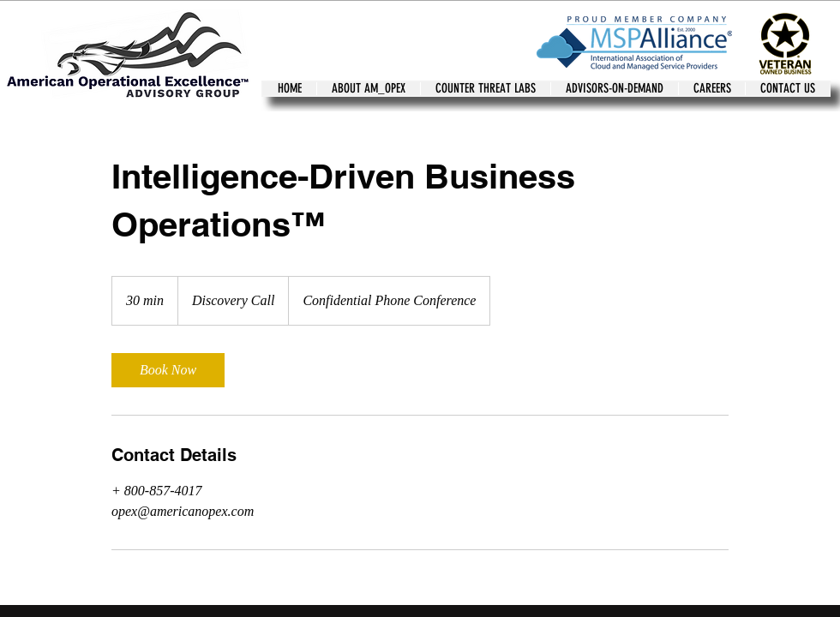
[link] (168, 370)
